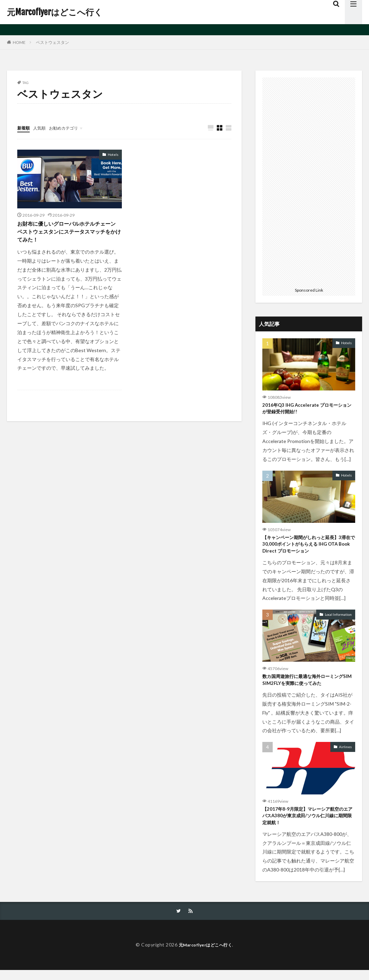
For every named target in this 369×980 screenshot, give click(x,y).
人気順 (42, 128)
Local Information (338, 619)
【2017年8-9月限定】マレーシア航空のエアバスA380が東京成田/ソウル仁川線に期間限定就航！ (306, 824)
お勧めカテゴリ (70, 128)
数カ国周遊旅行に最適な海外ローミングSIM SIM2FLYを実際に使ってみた (306, 686)
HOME (19, 42)
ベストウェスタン (52, 42)
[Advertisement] (309, 181)
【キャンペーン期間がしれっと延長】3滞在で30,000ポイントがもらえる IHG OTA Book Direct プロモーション (308, 548)
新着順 (25, 128)
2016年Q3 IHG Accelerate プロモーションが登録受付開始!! (308, 410)
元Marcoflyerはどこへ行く (55, 12)
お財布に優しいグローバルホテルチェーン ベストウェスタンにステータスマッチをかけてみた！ (67, 234)
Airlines (345, 753)
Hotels (113, 155)
